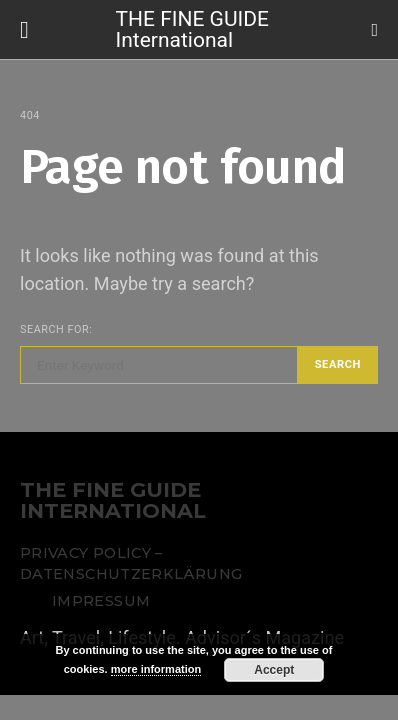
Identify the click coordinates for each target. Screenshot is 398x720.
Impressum (101, 601)
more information (156, 669)
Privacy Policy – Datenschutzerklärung (131, 564)
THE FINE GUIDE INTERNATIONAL (113, 501)
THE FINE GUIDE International (192, 28)
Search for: (56, 329)
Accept (274, 670)
